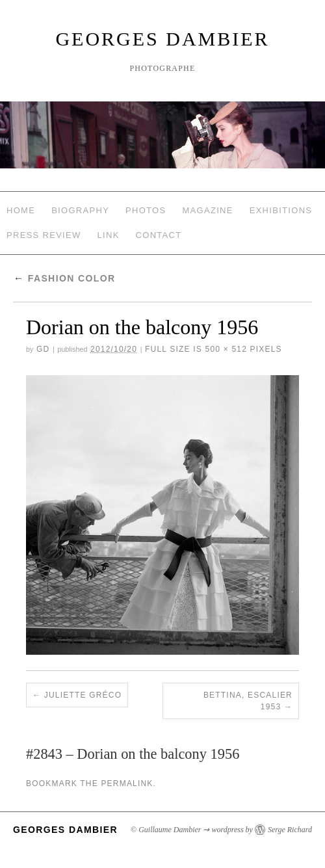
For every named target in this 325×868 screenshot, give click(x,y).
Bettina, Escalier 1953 (248, 701)
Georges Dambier (162, 39)
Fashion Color (64, 278)
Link (109, 235)
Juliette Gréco (83, 695)
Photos (146, 210)
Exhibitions (281, 210)
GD (43, 349)
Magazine (207, 210)
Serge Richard (290, 830)
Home (21, 210)
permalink (127, 783)
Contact (159, 235)
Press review (44, 235)
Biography (80, 210)
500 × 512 (227, 349)
